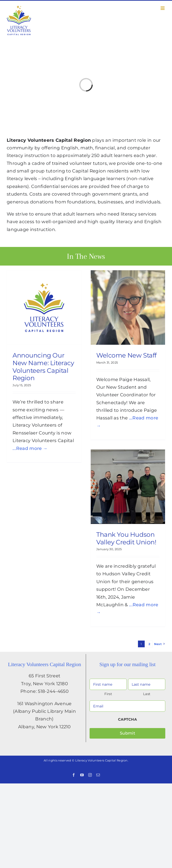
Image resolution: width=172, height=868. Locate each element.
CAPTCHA (127, 719)
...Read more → (30, 448)
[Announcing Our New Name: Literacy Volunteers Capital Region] (44, 308)
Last (147, 694)
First (108, 694)
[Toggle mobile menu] (163, 8)
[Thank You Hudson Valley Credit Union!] (128, 487)
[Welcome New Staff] (128, 308)
